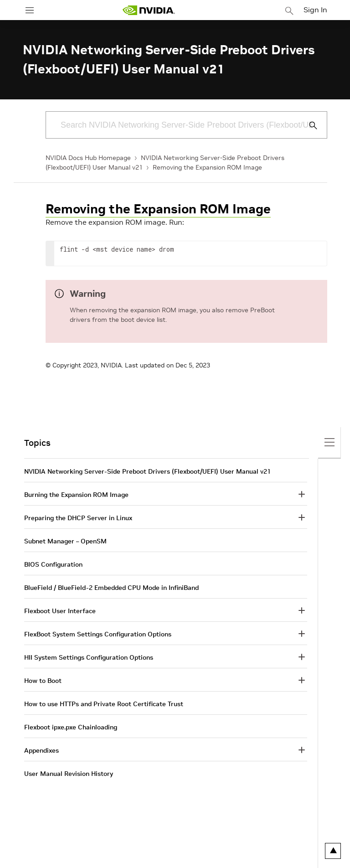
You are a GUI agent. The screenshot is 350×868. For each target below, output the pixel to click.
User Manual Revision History (69, 774)
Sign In (315, 10)
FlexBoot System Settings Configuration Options (98, 634)
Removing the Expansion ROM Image (207, 167)
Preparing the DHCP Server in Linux (78, 518)
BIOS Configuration (53, 564)
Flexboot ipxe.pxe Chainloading (71, 727)
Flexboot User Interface (60, 611)
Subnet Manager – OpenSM (65, 541)
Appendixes (41, 750)
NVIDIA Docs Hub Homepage (88, 158)
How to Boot (43, 681)
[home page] (149, 10)
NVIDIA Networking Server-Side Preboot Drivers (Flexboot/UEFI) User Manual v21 (147, 471)
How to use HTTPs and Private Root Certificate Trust (104, 704)
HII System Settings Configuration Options (89, 657)
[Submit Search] (308, 125)
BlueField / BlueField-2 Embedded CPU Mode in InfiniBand (111, 588)
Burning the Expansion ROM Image (76, 495)
